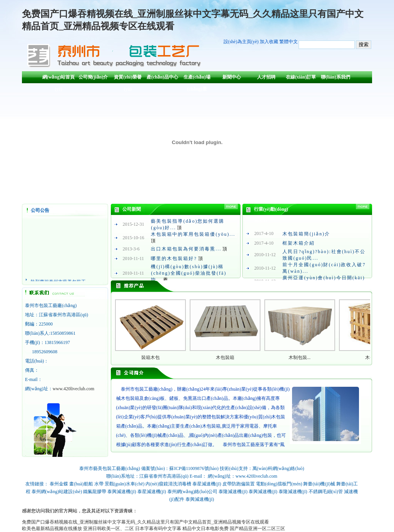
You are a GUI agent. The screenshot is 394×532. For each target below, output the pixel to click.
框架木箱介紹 (299, 243)
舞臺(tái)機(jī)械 (319, 484)
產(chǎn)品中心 (162, 77)
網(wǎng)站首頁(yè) (58, 79)
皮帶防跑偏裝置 (239, 484)
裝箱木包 (150, 357)
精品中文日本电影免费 (205, 529)
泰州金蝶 (59, 484)
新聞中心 (232, 77)
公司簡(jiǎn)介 (93, 77)
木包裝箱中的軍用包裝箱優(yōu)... (193, 234)
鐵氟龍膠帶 (95, 492)
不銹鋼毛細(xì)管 (326, 492)
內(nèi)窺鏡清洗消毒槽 (168, 484)
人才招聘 (266, 77)
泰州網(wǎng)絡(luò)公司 (193, 492)
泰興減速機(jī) (122, 492)
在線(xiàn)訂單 (301, 77)
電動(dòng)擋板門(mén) (279, 484)
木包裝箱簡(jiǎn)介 (306, 234)
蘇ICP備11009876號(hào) (194, 468)
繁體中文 (289, 42)
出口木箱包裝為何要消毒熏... (186, 249)
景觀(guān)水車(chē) (125, 484)
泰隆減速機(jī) (233, 492)
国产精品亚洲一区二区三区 (257, 529)
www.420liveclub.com (74, 389)
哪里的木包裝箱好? (174, 258)
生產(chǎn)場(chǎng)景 (197, 79)
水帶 (99, 484)
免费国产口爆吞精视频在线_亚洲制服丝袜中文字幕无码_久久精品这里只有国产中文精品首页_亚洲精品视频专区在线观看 (145, 522)
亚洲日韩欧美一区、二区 (109, 529)
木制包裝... (300, 357)
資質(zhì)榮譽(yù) (128, 79)
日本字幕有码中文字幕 (158, 529)
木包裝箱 (225, 357)
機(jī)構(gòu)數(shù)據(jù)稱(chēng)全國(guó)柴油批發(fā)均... (189, 273)
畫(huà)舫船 (81, 484)
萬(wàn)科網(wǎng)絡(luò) (278, 468)
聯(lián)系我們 (335, 77)
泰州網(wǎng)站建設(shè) (57, 492)
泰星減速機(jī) (207, 484)
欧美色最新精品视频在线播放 (52, 529)
